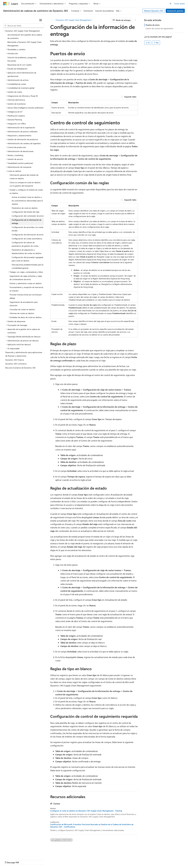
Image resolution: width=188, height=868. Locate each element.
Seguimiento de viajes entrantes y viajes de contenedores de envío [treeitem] (26, 278)
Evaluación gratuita (175, 11)
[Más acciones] (135, 20)
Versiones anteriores (46, 860)
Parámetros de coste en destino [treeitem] (25, 208)
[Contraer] (41, 20)
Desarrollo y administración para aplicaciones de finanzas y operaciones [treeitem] (24, 354)
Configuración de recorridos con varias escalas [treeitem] (28, 229)
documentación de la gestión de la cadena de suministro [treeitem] (25, 36)
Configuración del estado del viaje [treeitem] (25, 212)
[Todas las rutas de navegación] (53, 20)
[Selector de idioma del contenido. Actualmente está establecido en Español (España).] (13, 853)
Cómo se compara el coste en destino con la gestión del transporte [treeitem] (25, 184)
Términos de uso (133, 860)
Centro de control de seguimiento (159, 28)
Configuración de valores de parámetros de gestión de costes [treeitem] (25, 244)
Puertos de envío (153, 25)
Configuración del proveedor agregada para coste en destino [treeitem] (27, 259)
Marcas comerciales (151, 860)
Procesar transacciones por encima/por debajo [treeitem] (26, 296)
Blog (60, 860)
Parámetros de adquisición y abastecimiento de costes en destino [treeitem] (27, 252)
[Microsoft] (5, 4)
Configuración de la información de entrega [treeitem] (27, 222)
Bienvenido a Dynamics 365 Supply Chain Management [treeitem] (24, 44)
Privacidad (82, 860)
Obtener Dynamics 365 (154, 11)
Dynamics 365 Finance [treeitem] (15, 360)
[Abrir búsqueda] (171, 4)
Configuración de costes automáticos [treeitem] (27, 239)
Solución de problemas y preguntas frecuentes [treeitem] (22, 59)
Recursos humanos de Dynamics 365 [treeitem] (20, 368)
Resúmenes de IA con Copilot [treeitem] (19, 65)
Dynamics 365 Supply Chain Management (74, 20)
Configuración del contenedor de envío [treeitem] (28, 216)
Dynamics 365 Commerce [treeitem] (16, 364)
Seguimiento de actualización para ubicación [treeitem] (24, 304)
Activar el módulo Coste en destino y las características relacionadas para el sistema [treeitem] (27, 201)
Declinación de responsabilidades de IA (19, 860)
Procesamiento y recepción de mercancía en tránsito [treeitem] (26, 289)
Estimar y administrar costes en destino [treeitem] (26, 283)
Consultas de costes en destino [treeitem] (22, 309)
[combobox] (24, 26)
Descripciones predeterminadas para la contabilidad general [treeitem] (28, 266)
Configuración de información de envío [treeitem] (28, 235)
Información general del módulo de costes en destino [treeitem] (24, 177)
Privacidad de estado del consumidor (107, 860)
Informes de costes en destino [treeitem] (22, 313)
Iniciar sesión (180, 4)
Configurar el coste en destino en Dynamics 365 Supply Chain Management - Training (86, 811)
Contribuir (71, 860)
